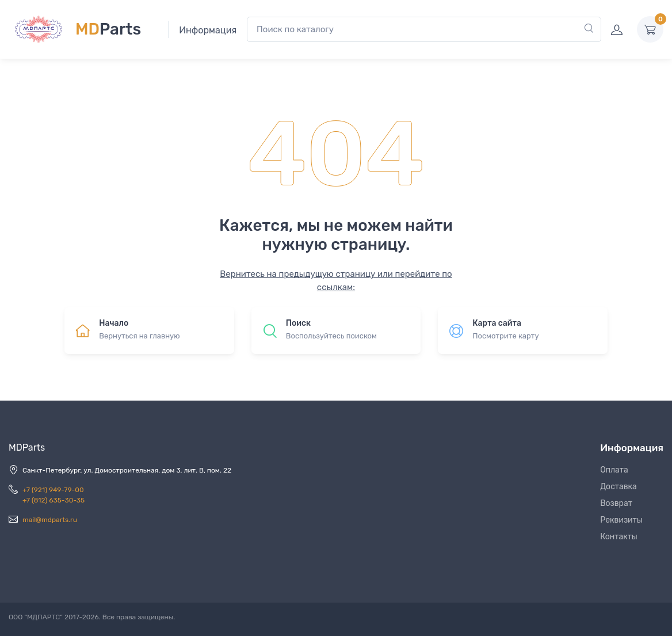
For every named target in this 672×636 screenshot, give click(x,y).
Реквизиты (621, 520)
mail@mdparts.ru (50, 520)
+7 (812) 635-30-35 (54, 500)
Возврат (616, 503)
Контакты (619, 537)
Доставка (618, 487)
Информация (208, 30)
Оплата (614, 470)
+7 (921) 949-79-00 (53, 490)
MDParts (27, 448)
